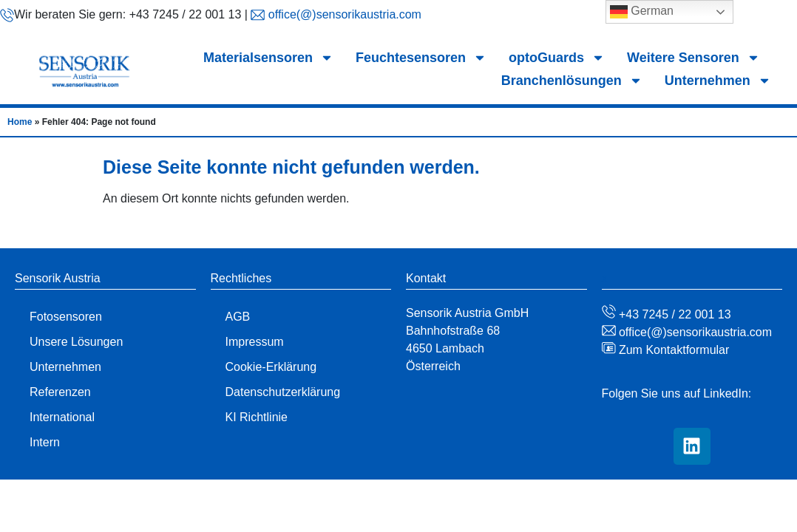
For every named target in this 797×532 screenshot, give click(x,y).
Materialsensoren (268, 58)
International (62, 417)
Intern (45, 442)
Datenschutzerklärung (283, 392)
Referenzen (60, 392)
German (642, 12)
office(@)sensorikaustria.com (343, 14)
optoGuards (557, 58)
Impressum (255, 342)
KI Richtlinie (257, 417)
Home (20, 122)
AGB (238, 317)
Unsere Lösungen (76, 342)
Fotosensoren (66, 317)
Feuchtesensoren (421, 58)
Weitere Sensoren (693, 58)
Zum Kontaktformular (673, 350)
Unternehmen (718, 81)
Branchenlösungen (572, 81)
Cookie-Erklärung (271, 367)
